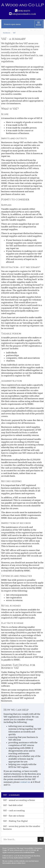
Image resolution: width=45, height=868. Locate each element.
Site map (20, 848)
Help (5, 850)
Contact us (12, 848)
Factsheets (7, 33)
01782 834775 (24, 11)
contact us (25, 782)
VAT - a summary (11, 795)
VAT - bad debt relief (13, 805)
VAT (14, 33)
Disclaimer (39, 848)
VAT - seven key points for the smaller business (22, 828)
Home (5, 848)
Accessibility (29, 848)
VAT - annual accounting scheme (19, 800)
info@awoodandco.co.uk (24, 14)
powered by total (24, 852)
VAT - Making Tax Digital (15, 821)
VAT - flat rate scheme (14, 816)
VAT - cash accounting (14, 811)
